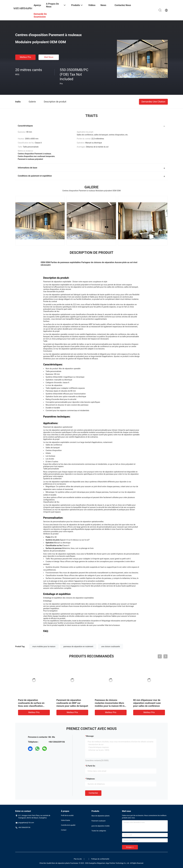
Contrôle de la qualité (68, 825)
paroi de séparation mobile (101, 826)
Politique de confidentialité (100, 859)
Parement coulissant (98, 821)
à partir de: (91, 766)
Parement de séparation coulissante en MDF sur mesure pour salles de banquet (72, 703)
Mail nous (49, 57)
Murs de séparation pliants (101, 816)
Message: (90, 736)
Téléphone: (91, 779)
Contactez (93, 793)
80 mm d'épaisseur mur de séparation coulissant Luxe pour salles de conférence (147, 703)
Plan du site (78, 859)
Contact (64, 830)
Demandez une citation (153, 101)
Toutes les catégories (99, 831)
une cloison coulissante (111, 646)
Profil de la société (67, 816)
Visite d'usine (66, 820)
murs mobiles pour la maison (44, 646)
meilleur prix (25, 57)
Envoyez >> (130, 847)
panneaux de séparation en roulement (78, 646)
